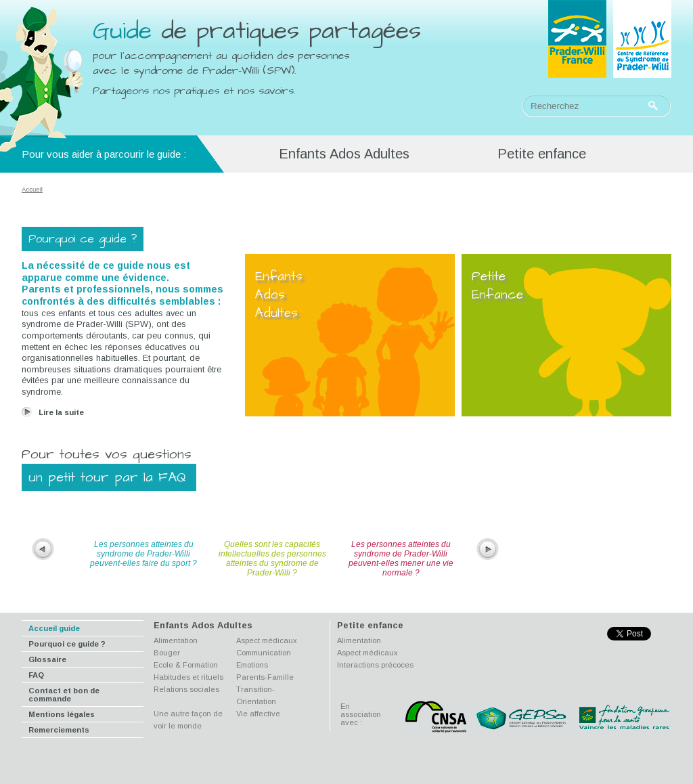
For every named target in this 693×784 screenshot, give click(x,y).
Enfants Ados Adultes (344, 154)
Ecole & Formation (186, 665)
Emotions (252, 665)
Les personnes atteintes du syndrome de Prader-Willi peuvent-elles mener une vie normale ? (401, 559)
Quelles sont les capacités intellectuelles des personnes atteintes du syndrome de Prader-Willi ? (272, 559)
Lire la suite (61, 412)
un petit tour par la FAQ (107, 477)
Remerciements (59, 730)
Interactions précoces (375, 665)
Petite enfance (542, 154)
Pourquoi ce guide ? (67, 644)
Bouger (167, 653)
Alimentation (176, 640)
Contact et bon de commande (64, 695)
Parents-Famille (265, 677)
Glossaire (47, 659)
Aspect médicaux (267, 640)
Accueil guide (54, 628)
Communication (264, 653)
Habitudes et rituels (188, 677)
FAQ (36, 675)
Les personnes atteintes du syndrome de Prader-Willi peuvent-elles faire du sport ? (143, 554)
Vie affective (258, 714)
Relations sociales (186, 689)
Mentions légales (62, 714)
